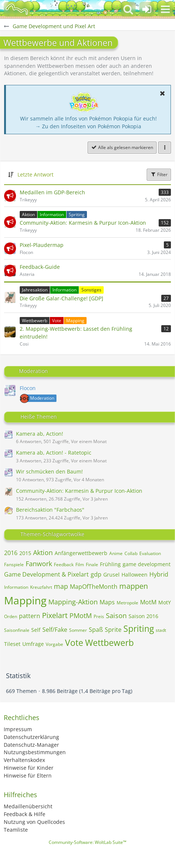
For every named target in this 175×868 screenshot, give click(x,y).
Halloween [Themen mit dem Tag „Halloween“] (135, 575)
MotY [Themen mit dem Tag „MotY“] (165, 602)
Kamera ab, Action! (40, 434)
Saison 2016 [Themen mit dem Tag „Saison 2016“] (143, 616)
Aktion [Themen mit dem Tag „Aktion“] (43, 552)
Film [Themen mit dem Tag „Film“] (80, 565)
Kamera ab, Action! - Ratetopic (54, 453)
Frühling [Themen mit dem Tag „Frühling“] (110, 564)
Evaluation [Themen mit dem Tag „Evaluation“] (150, 553)
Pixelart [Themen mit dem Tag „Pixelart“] (55, 615)
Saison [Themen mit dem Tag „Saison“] (116, 615)
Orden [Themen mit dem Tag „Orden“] (11, 616)
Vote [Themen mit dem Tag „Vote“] (74, 643)
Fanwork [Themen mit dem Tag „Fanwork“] (39, 564)
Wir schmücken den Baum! (49, 471)
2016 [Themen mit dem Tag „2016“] (11, 553)
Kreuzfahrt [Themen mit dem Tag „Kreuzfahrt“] (41, 587)
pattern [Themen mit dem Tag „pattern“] (30, 616)
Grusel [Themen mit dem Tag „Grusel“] (111, 575)
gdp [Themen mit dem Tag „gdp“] (96, 574)
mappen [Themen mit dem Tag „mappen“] (134, 586)
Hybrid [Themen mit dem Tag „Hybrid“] (159, 574)
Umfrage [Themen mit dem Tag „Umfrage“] (33, 644)
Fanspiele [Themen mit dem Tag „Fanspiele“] (14, 565)
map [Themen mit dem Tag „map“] (61, 586)
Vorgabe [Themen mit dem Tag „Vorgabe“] (54, 644)
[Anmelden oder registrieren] (147, 9)
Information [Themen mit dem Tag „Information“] (16, 587)
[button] (165, 9)
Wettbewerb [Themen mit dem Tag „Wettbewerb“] (109, 643)
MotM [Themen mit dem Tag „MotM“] (148, 602)
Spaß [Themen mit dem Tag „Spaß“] (96, 630)
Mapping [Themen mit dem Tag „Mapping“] (25, 600)
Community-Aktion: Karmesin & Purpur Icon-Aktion (79, 491)
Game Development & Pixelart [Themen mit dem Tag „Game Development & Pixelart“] (46, 574)
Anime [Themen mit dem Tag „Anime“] (116, 553)
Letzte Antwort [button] (35, 174)
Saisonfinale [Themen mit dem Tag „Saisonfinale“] (17, 630)
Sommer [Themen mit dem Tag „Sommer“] (78, 630)
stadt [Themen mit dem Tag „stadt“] (161, 630)
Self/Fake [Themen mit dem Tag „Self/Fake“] (55, 630)
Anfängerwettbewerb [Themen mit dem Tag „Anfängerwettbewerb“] (81, 553)
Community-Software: (87, 842)
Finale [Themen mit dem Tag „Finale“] (92, 565)
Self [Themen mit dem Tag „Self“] (36, 630)
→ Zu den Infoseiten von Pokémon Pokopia (88, 126)
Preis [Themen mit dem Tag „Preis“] (99, 616)
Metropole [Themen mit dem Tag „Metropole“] (127, 603)
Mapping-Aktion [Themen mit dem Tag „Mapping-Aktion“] (73, 602)
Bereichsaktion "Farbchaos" (50, 510)
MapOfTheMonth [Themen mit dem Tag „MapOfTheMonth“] (94, 587)
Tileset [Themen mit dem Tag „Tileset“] (12, 644)
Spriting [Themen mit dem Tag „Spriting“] (139, 628)
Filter (159, 174)
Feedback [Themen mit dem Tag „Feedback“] (64, 565)
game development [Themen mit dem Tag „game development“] (147, 564)
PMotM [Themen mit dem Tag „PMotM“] (81, 615)
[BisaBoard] (17, 9)
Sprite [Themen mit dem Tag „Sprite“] (113, 630)
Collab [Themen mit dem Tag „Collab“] (131, 553)
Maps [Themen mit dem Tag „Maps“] (107, 602)
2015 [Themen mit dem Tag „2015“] (25, 553)
